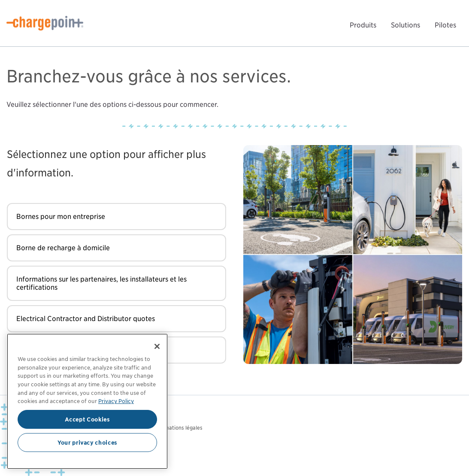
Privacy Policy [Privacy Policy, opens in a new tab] (116, 401)
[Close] (157, 346)
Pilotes (445, 25)
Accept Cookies (87, 419)
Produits (363, 25)
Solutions (405, 25)
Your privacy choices (87, 443)
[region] (87, 401)
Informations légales (178, 428)
